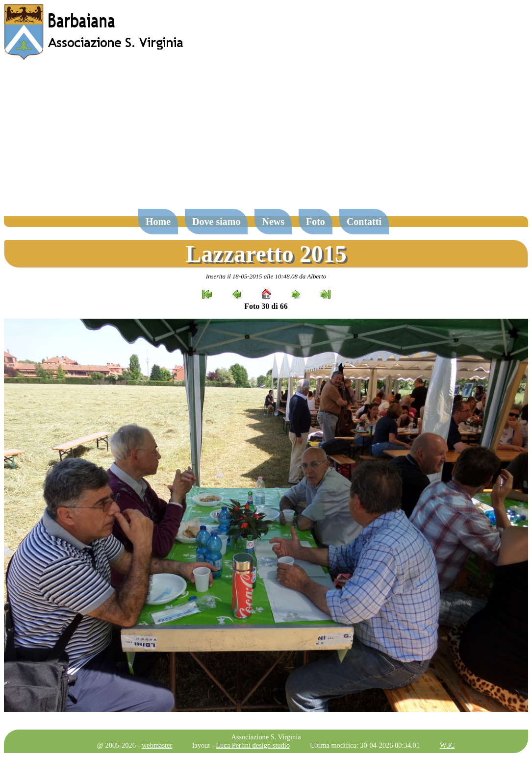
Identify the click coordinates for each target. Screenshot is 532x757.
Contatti (364, 222)
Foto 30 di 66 (266, 306)
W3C (447, 745)
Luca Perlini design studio (253, 745)
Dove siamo (216, 222)
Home (158, 222)
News (273, 222)
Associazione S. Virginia (266, 737)
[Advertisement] (266, 139)
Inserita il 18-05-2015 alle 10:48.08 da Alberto (266, 276)
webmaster (157, 745)
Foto (316, 222)
